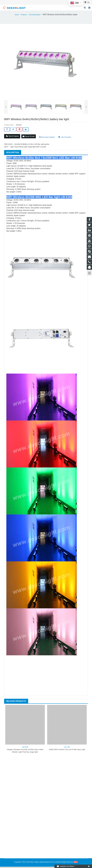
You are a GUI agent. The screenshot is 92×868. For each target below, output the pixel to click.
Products (24, 16)
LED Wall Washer (35, 16)
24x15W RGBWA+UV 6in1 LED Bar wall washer (32, 145)
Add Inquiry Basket (47, 138)
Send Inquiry (12, 138)
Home (17, 16)
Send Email (29, 138)
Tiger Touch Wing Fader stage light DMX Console (28, 148)
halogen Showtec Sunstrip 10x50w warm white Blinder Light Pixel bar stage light (25, 751)
